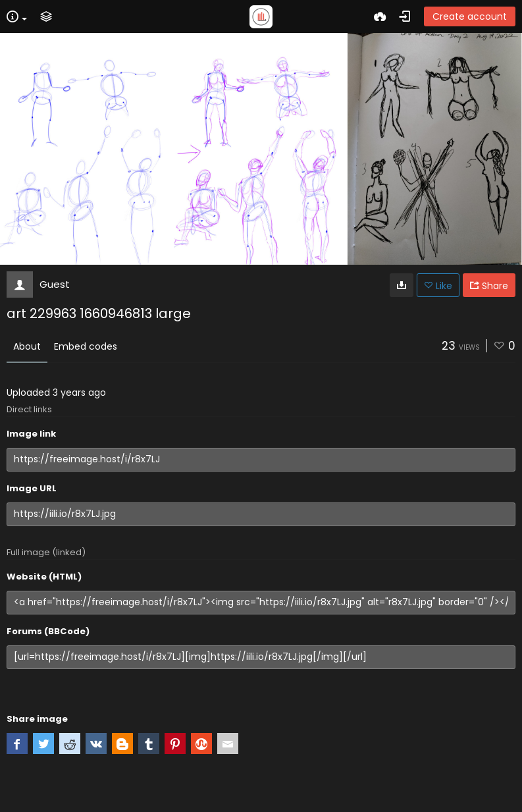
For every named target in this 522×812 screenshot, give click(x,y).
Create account (470, 16)
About (27, 346)
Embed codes (86, 346)
